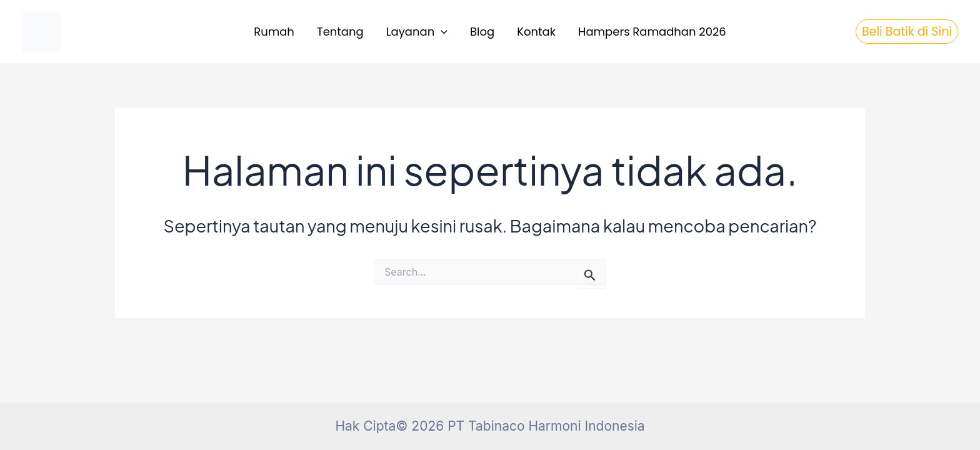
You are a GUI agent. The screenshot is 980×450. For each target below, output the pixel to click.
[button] (441, 32)
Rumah (274, 32)
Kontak (536, 32)
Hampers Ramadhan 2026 (652, 32)
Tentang (340, 32)
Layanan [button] (417, 32)
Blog (482, 32)
